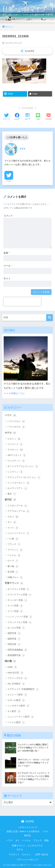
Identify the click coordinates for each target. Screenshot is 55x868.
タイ (12, 522)
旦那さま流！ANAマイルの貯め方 (23, 831)
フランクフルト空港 (20, 622)
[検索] (49, 318)
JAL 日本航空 (16, 684)
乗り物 (13, 566)
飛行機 (10, 661)
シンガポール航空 (19, 706)
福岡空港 (14, 639)
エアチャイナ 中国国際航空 (23, 689)
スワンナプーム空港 (20, 595)
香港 (46, 840)
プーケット (15, 550)
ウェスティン (16, 461)
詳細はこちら (18, 393)
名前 (7, 253)
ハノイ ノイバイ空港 (20, 617)
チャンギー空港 (17, 600)
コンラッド (15, 444)
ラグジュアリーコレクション (24, 477)
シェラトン (15, 472)
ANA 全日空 (16, 673)
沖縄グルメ (15, 577)
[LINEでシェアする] (38, 117)
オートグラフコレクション (23, 466)
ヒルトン (14, 439)
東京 (12, 494)
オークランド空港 (19, 589)
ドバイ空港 (15, 606)
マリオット (15, 450)
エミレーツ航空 (17, 695)
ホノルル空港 (16, 628)
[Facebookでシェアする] (17, 117)
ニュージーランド (19, 533)
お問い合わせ (42, 854)
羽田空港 (14, 644)
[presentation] (22, 302)
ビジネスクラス (35, 846)
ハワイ (10, 415)
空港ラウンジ (14, 583)
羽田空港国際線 (17, 650)
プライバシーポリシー (28, 860)
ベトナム (14, 555)
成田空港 (14, 633)
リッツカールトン (19, 483)
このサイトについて (27, 827)
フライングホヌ (17, 678)
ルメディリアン (17, 489)
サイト (7, 279)
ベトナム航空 (16, 722)
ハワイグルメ (16, 421)
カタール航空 (16, 700)
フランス (14, 544)
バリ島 (13, 539)
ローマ (13, 561)
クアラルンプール (19, 511)
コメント (8, 216)
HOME (27, 821)
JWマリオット (17, 455)
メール (8, 266)
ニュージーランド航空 (21, 717)
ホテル (10, 433)
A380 (12, 667)
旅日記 (10, 500)
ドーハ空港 (15, 611)
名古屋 (13, 572)
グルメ (13, 517)
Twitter (9, 181)
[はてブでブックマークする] (28, 117)
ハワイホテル (16, 427)
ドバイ (13, 528)
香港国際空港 (16, 655)
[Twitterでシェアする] (6, 117)
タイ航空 (14, 711)
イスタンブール (17, 506)
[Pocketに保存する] (49, 117)
